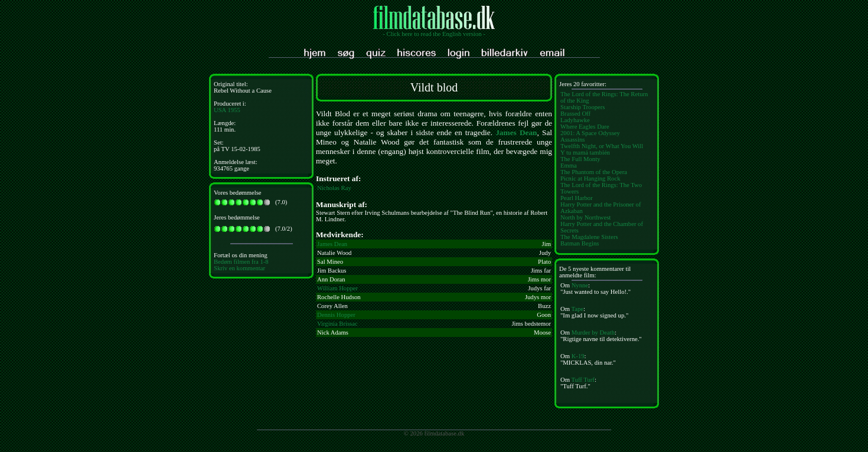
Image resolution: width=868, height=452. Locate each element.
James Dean (516, 132)
